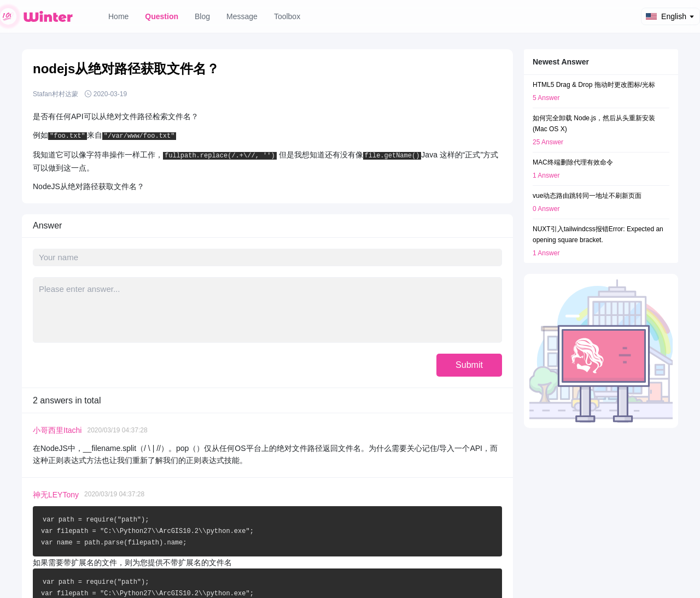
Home (118, 16)
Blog (202, 16)
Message (242, 16)
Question (162, 16)
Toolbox (287, 16)
